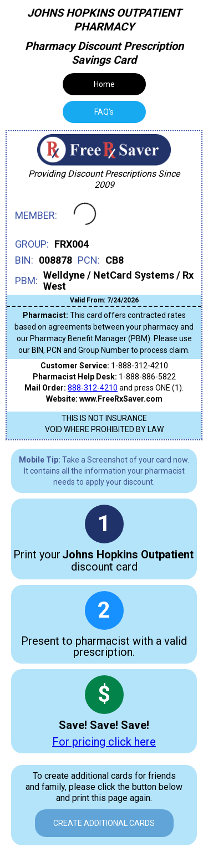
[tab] (104, 112)
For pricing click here (104, 742)
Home (104, 84)
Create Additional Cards (104, 823)
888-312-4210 (93, 388)
